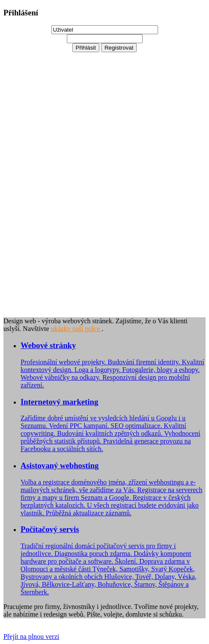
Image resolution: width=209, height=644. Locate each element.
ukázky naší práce (76, 329)
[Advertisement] (38, 180)
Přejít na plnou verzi (31, 637)
